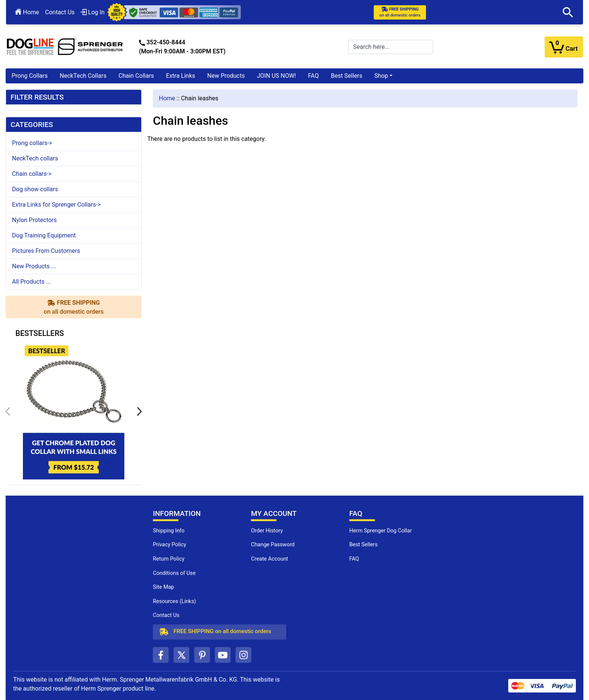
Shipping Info (169, 531)
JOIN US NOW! (276, 76)
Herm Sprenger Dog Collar (381, 531)
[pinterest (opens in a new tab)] (202, 655)
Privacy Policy (170, 545)
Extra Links (181, 76)
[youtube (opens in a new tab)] (223, 655)
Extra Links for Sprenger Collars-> (56, 205)
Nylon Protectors (34, 220)
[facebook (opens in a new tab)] (161, 655)
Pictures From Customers (46, 251)
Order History (267, 531)
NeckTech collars (35, 158)
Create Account (270, 559)
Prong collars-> (32, 143)
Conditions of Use (174, 573)
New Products (226, 76)
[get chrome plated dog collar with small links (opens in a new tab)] (74, 411)
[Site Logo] (65, 46)
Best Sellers (347, 76)
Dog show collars (35, 189)
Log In (93, 12)
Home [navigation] (167, 98)
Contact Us (60, 12)
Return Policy (169, 559)
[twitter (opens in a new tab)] (181, 655)
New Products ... (34, 266)
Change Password (273, 545)
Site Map (163, 587)
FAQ (313, 76)
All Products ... (31, 282)
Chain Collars (136, 76)
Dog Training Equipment (44, 235)
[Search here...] (391, 47)
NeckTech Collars (83, 76)
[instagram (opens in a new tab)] (243, 655)
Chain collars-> (32, 174)
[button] (568, 12)
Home (27, 12)
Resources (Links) (174, 601)
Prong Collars (30, 76)
